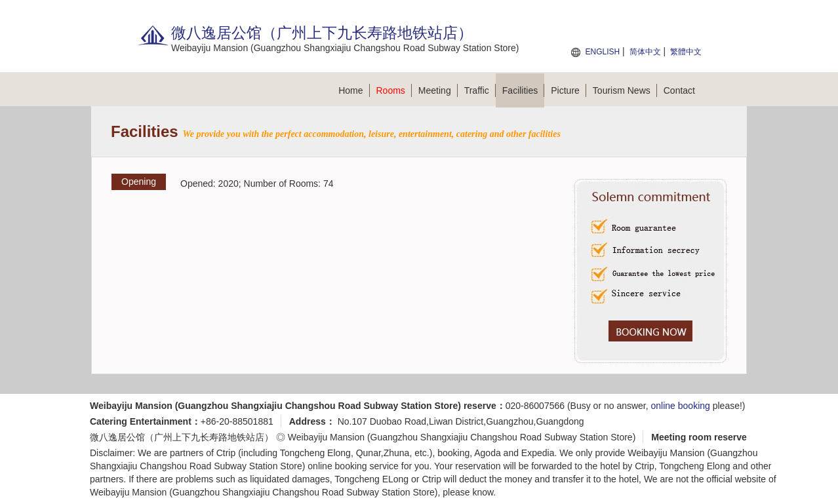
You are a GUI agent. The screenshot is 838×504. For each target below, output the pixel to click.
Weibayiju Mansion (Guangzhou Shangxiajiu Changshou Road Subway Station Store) (462, 437)
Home (354, 90)
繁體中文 (686, 52)
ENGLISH (602, 52)
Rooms (394, 90)
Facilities (523, 90)
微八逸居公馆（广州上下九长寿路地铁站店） (182, 437)
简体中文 (645, 52)
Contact (679, 90)
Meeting (438, 90)
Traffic (480, 90)
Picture (569, 90)
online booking (681, 406)
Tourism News (625, 90)
